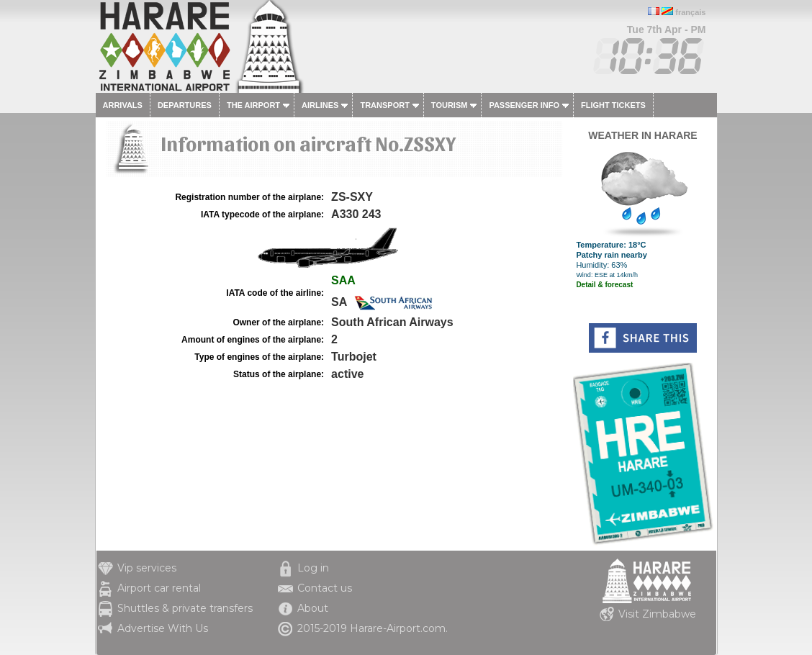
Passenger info (524, 105)
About (313, 608)
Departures (185, 105)
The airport (253, 105)
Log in (313, 568)
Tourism (450, 105)
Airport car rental (159, 588)
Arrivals (123, 105)
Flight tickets (613, 105)
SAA (343, 280)
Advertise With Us (163, 628)
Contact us (325, 588)
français (690, 12)
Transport (384, 105)
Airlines (320, 105)
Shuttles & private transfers (185, 608)
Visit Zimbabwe (657, 614)
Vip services (147, 568)
